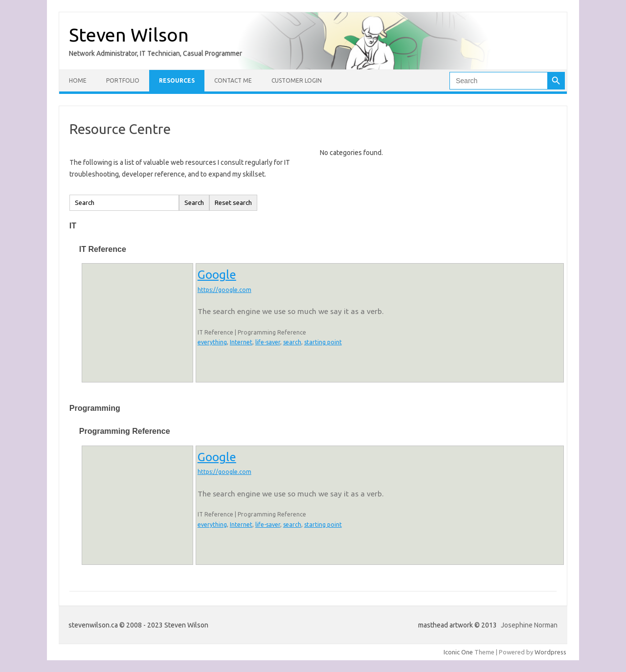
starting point (323, 342)
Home (78, 80)
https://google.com (224, 290)
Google (217, 275)
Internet (241, 342)
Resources (177, 80)
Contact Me (233, 80)
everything (212, 342)
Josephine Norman (529, 625)
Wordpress (550, 652)
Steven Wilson (129, 35)
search (292, 342)
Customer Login (297, 80)
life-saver (268, 342)
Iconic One (458, 652)
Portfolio (123, 80)
